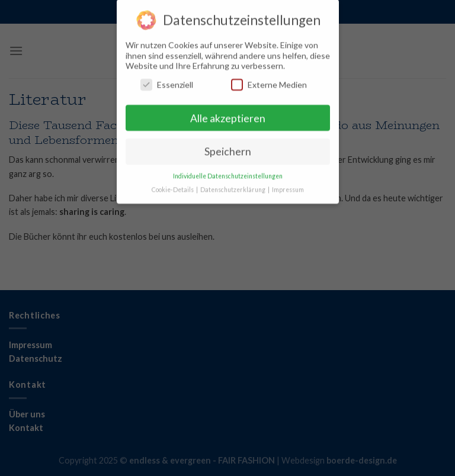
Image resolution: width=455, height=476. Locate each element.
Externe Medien (269, 80)
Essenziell (167, 80)
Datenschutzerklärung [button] (233, 185)
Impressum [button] (288, 185)
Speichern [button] (228, 147)
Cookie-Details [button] (173, 185)
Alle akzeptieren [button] (228, 113)
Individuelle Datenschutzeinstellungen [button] (228, 172)
